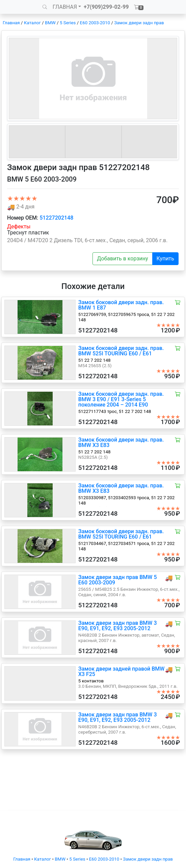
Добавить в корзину (122, 259)
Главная (11, 23)
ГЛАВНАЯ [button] (65, 7)
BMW (50, 23)
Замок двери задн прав (139, 23)
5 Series (68, 23)
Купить (165, 259)
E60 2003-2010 (95, 23)
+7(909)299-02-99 (106, 7)
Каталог (32, 23)
